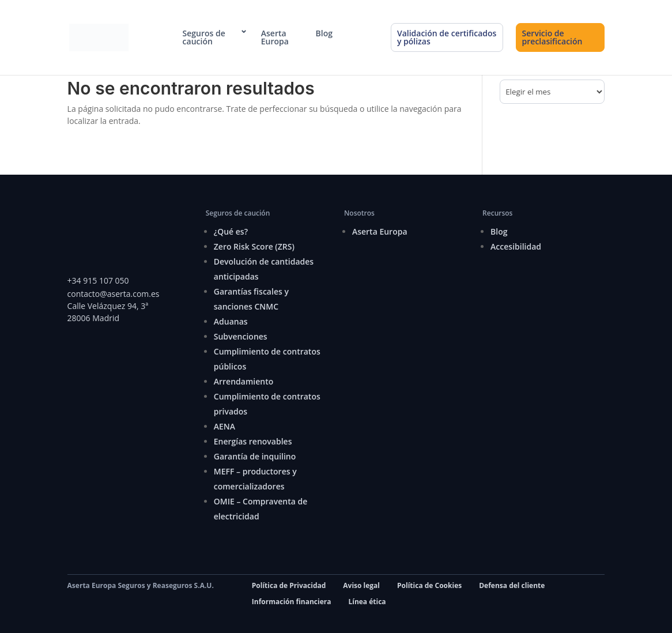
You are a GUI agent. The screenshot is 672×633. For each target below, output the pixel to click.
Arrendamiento (243, 381)
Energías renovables (253, 441)
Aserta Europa (275, 37)
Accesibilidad (516, 246)
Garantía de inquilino (255, 456)
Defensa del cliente (512, 585)
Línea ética (367, 602)
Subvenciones (241, 336)
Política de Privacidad (289, 585)
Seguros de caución (204, 37)
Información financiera (292, 602)
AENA (224, 426)
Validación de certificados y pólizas (447, 37)
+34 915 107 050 (98, 280)
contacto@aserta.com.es (115, 294)
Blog (324, 33)
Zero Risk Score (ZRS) (254, 246)
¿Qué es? (231, 231)
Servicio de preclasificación (552, 37)
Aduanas (231, 321)
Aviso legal (361, 585)
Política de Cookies (429, 585)
